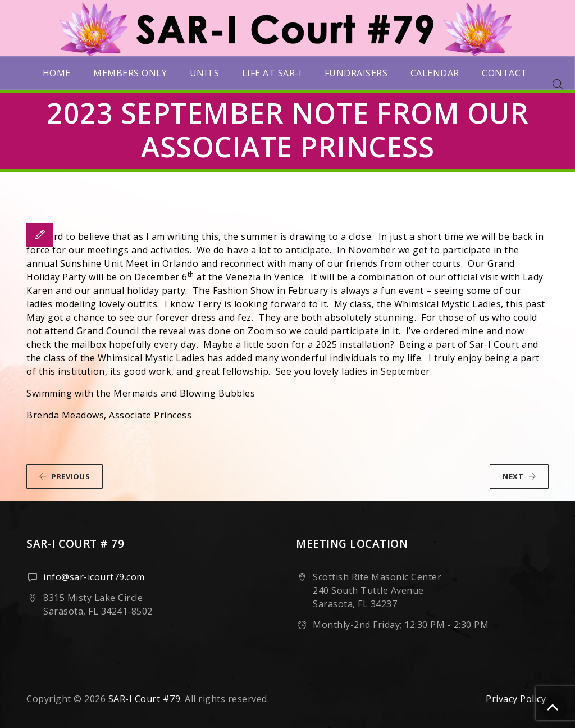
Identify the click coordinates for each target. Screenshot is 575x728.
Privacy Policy (516, 699)
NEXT (519, 476)
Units (205, 73)
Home (57, 73)
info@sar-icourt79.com (94, 577)
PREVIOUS (64, 476)
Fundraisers (356, 73)
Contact (505, 73)
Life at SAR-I (272, 73)
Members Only (130, 73)
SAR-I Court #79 (145, 699)
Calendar (435, 73)
